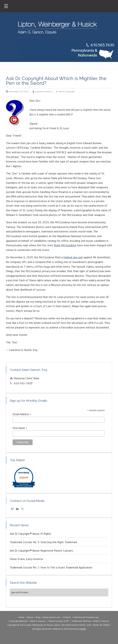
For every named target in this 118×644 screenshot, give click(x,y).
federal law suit (73, 257)
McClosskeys (69, 245)
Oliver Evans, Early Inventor (26, 559)
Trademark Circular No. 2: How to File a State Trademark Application (51, 567)
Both (57, 245)
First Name (20, 428)
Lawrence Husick (44, 91)
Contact (67, 617)
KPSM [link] (83, 629)
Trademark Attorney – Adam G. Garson (90, 621)
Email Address (22, 414)
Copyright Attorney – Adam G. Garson (27, 621)
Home (21, 617)
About (30, 617)
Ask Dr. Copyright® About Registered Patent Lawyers (41, 550)
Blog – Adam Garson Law (48, 617)
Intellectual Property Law (86, 617)
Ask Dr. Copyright (67, 91)
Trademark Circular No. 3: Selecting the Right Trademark (43, 542)
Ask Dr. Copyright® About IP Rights (31, 534)
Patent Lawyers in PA (58, 621)
